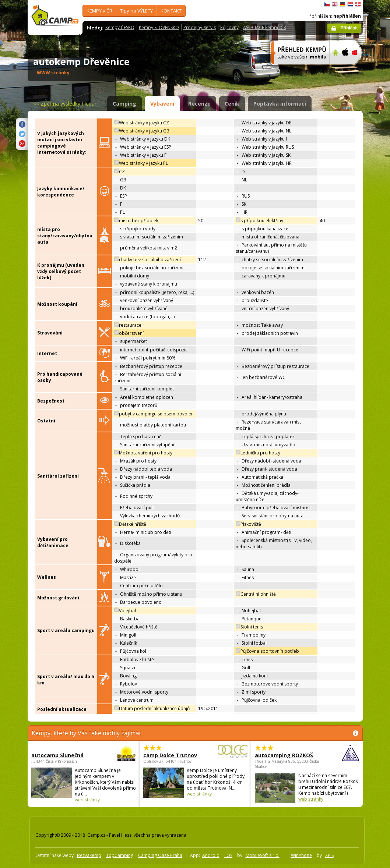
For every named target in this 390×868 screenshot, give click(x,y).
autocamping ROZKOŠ (287, 755)
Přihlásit (349, 28)
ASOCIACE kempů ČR (265, 27)
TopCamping (120, 855)
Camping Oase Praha (160, 855)
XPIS (329, 855)
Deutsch (342, 4)
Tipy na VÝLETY (136, 11)
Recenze (199, 104)
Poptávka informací (280, 104)
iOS (228, 855)
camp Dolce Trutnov (175, 755)
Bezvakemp (89, 855)
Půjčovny (229, 27)
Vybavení (162, 104)
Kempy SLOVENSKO (159, 27)
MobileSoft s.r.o (263, 855)
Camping (124, 104)
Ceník (232, 104)
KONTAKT (171, 11)
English (335, 4)
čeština (327, 4)
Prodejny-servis (200, 27)
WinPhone (301, 855)
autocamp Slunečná (63, 755)
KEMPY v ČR (99, 11)
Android (211, 855)
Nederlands (350, 4)
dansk (358, 4)
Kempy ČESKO (120, 27)
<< (66, 104)
